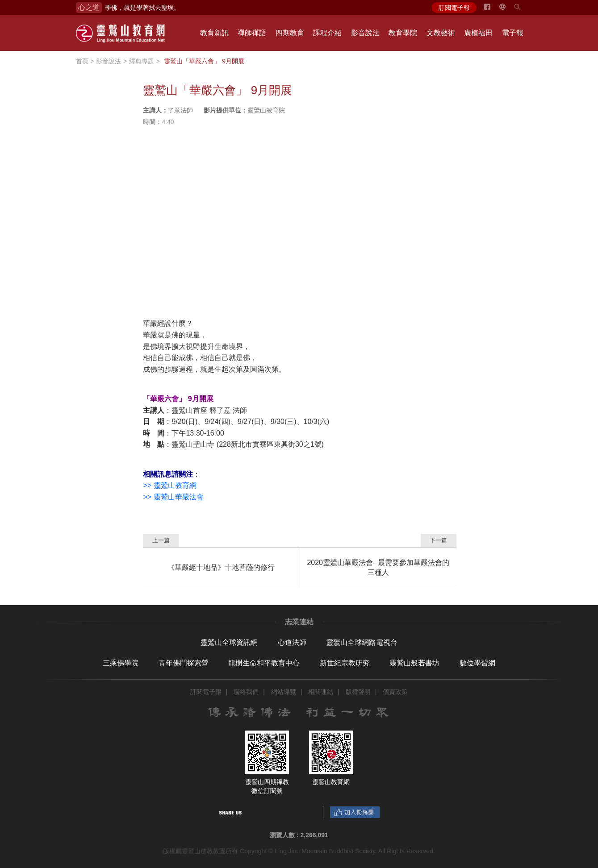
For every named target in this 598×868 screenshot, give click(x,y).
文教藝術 (441, 33)
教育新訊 (214, 33)
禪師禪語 (252, 33)
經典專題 (142, 61)
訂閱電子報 (454, 8)
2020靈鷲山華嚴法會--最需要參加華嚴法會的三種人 (378, 567)
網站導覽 (284, 692)
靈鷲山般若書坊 (414, 663)
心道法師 (292, 642)
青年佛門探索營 (184, 663)
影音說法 (365, 33)
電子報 (513, 33)
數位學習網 (477, 663)
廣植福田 (478, 33)
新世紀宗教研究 (345, 663)
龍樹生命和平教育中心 (264, 663)
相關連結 (321, 692)
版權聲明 (358, 692)
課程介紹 (327, 33)
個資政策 (395, 692)
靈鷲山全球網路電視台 (362, 642)
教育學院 (403, 33)
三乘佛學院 (121, 663)
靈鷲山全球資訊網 (229, 642)
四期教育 (290, 33)
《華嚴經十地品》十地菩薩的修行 (221, 567)
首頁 (82, 61)
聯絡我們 (246, 692)
